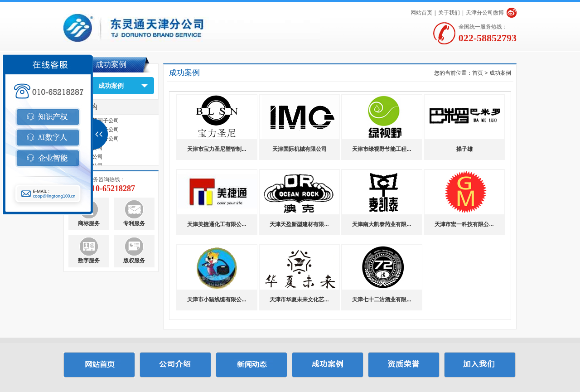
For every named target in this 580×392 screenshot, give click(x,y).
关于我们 (449, 13)
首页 (478, 73)
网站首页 (421, 13)
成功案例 (111, 86)
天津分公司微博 (485, 13)
